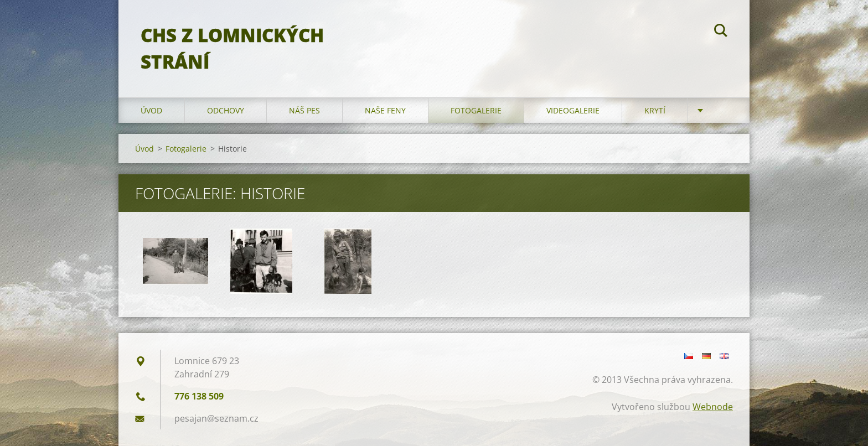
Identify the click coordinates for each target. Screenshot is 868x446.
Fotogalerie (476, 110)
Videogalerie (573, 110)
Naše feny (385, 110)
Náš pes (304, 110)
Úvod (151, 110)
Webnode (713, 407)
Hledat (721, 32)
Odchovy (226, 110)
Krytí (655, 110)
